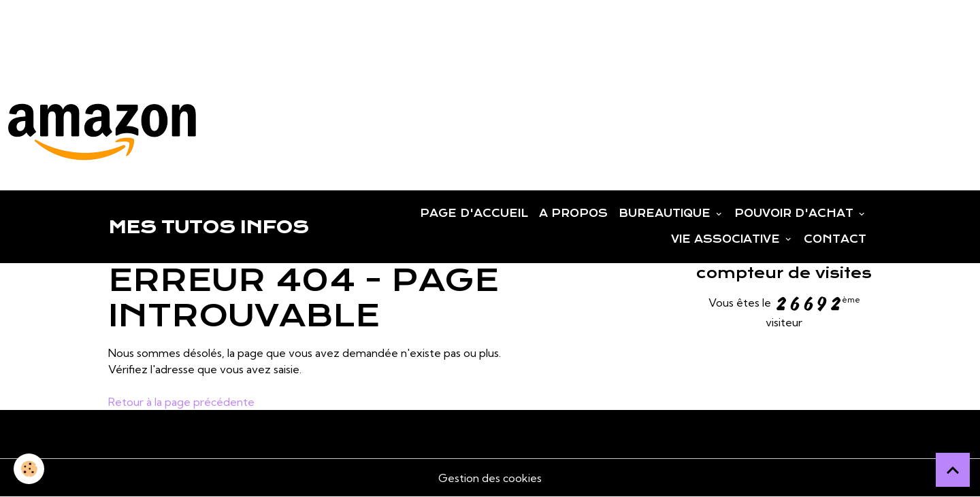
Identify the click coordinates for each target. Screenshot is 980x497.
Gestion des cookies (490, 478)
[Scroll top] (953, 470)
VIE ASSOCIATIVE (727, 239)
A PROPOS (573, 213)
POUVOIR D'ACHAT (796, 213)
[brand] (208, 227)
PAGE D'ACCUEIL (474, 213)
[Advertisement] (248, 31)
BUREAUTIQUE (666, 213)
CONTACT (835, 239)
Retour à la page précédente (181, 402)
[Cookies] (29, 469)
